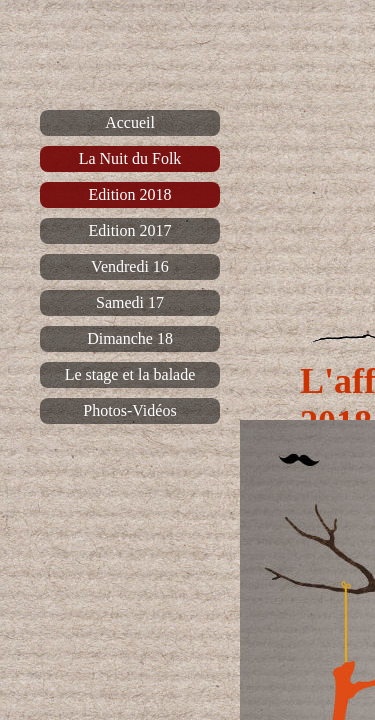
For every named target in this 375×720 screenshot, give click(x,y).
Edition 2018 (129, 194)
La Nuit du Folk (130, 158)
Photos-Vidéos (129, 410)
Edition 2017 (129, 230)
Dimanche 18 (130, 338)
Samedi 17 (130, 302)
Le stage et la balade (130, 374)
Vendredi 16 (130, 266)
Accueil (130, 122)
